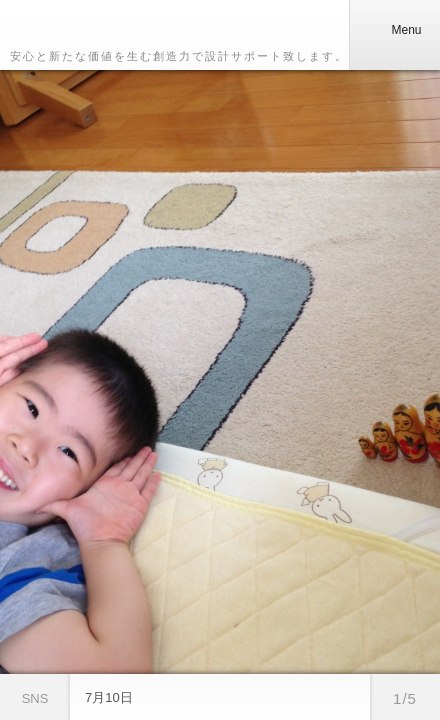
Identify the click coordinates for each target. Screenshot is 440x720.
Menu (394, 30)
